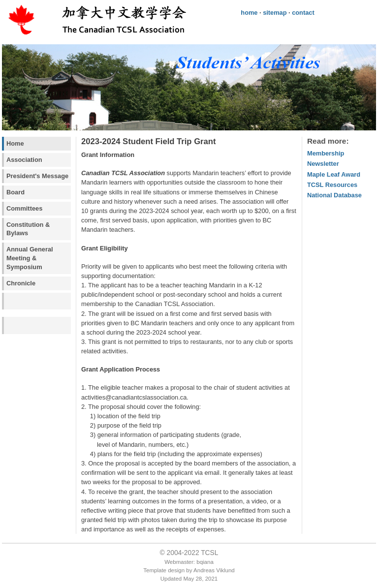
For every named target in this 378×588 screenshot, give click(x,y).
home (249, 13)
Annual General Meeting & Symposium (30, 258)
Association (24, 160)
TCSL (209, 553)
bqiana (205, 562)
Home (15, 143)
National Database (334, 195)
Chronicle (21, 283)
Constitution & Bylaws (28, 229)
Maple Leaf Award (334, 174)
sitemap (275, 13)
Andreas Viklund (214, 570)
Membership (326, 153)
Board (16, 192)
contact (303, 13)
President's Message (37, 176)
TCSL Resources (332, 185)
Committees (24, 208)
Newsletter (323, 164)
